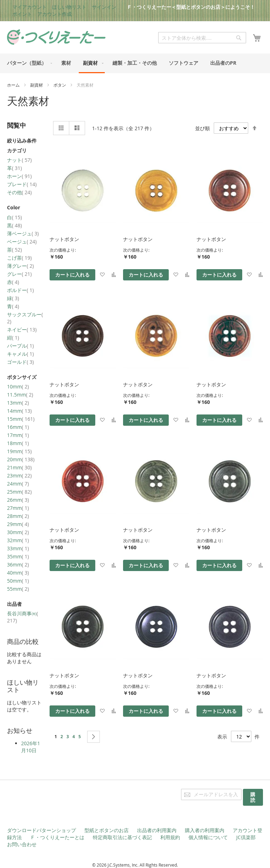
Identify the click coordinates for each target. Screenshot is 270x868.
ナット (19, 160)
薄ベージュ (23, 233)
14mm (19, 411)
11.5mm (20, 395)
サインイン (104, 7)
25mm (19, 492)
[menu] (135, 63)
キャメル (20, 354)
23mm (19, 476)
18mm (18, 443)
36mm (18, 565)
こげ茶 (19, 258)
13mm (18, 403)
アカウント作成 (54, 14)
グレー (19, 274)
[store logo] (56, 37)
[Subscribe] (253, 797)
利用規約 (170, 837)
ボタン (60, 85)
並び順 (202, 128)
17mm (18, 435)
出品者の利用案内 (157, 830)
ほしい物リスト (69, 7)
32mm (18, 540)
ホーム (14, 85)
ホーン (19, 176)
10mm (18, 387)
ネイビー (22, 330)
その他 (19, 192)
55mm (18, 589)
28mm (18, 516)
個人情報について (208, 837)
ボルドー (20, 290)
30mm (18, 532)
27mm (18, 508)
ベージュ (22, 242)
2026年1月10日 (31, 747)
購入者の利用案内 (205, 830)
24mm (18, 484)
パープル (20, 346)
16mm (18, 427)
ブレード (22, 184)
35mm (18, 556)
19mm (19, 451)
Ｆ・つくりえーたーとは (57, 837)
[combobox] (202, 38)
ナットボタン (64, 239)
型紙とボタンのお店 (107, 830)
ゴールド (20, 362)
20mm (21, 459)
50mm (18, 581)
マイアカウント (30, 7)
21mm (19, 467)
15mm (21, 419)
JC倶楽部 (246, 837)
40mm (18, 573)
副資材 (37, 85)
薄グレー (20, 266)
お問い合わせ (22, 844)
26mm (18, 500)
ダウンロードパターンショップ (41, 830)
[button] (102, 275)
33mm (18, 548)
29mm (18, 524)
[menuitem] (28, 63)
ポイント (22, 14)
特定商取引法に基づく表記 (122, 837)
